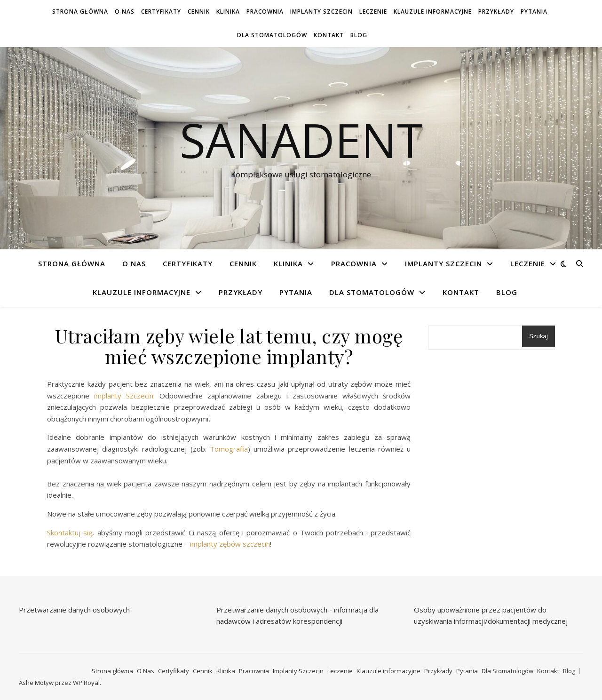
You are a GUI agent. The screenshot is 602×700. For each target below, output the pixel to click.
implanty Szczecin (121, 396)
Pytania (534, 12)
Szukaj (539, 336)
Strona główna (80, 12)
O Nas (125, 12)
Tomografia (229, 449)
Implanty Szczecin (321, 12)
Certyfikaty (161, 12)
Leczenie (373, 12)
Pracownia (265, 12)
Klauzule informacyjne (433, 12)
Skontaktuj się (70, 533)
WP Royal (86, 683)
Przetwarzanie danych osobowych (74, 610)
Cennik (199, 12)
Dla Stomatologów (272, 35)
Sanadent (301, 140)
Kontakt (329, 35)
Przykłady (496, 12)
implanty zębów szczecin (229, 544)
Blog (359, 35)
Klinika (228, 12)
